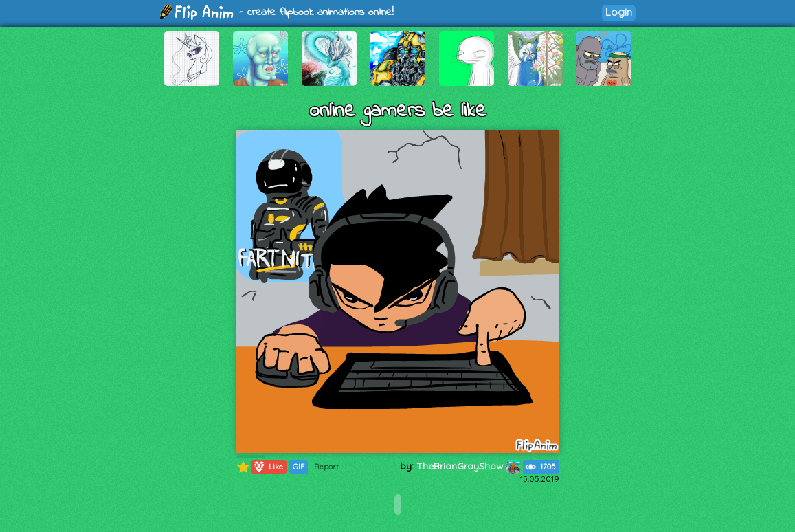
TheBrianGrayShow (468, 466)
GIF (299, 467)
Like (268, 467)
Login (619, 12)
